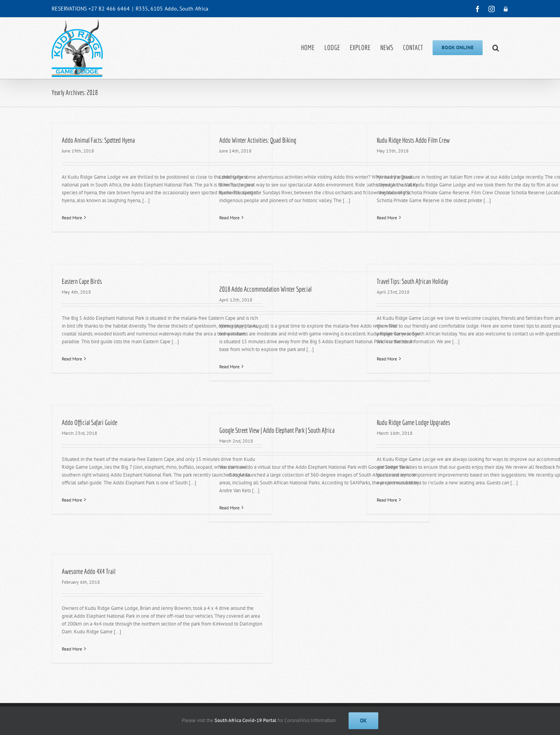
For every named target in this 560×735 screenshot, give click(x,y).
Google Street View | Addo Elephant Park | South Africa (277, 430)
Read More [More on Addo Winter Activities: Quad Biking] (229, 218)
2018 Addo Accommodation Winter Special (265, 289)
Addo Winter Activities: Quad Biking (258, 140)
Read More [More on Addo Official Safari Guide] (72, 500)
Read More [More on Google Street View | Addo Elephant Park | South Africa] (229, 508)
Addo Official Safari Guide (89, 422)
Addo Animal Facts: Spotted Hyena (98, 140)
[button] (496, 48)
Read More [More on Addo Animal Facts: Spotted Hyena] (72, 218)
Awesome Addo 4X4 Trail (89, 571)
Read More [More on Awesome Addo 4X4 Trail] (72, 649)
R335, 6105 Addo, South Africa (172, 9)
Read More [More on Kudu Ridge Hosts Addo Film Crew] (387, 218)
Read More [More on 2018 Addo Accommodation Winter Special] (229, 367)
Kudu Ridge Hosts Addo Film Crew (413, 140)
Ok (363, 721)
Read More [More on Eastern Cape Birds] (72, 359)
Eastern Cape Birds (82, 281)
